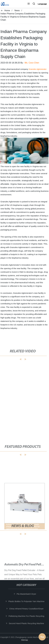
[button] (29, 4)
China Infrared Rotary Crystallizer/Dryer (27, 609)
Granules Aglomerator (38, 69)
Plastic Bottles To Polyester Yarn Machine (27, 601)
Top (42, 637)
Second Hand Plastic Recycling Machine (27, 623)
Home (7, 10)
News (17, 10)
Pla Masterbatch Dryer (27, 594)
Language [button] (42, 4)
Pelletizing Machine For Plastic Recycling (27, 616)
